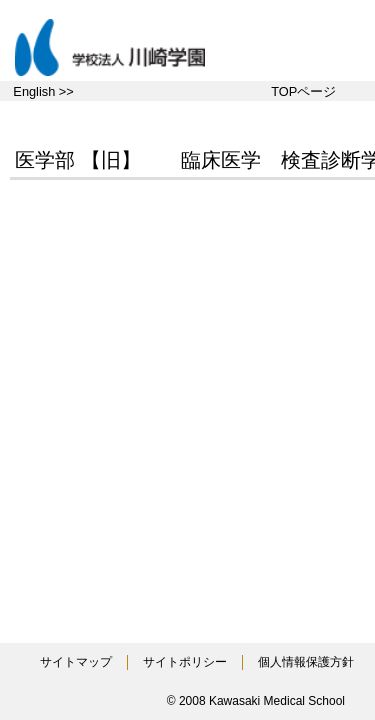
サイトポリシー (185, 662)
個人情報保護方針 (306, 662)
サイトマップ (76, 662)
